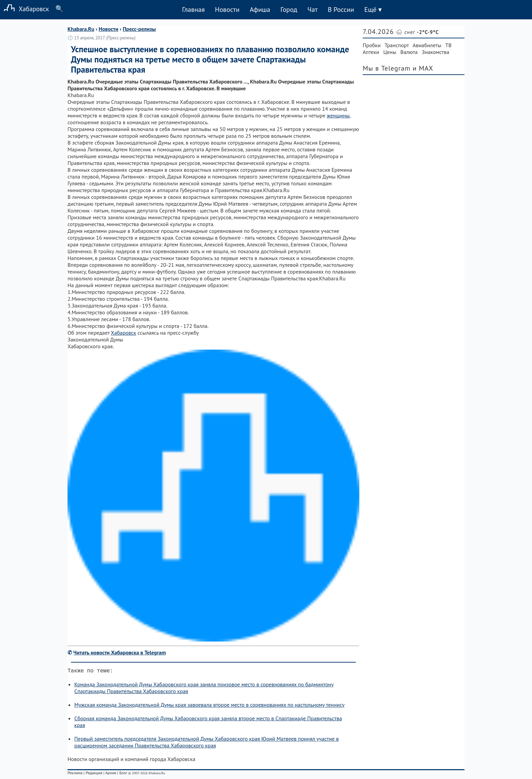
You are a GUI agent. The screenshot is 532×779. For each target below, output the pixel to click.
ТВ (449, 45)
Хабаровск (24, 9)
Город (289, 10)
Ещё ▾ (373, 10)
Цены (390, 52)
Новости (227, 10)
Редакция (94, 774)
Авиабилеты (427, 45)
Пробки (372, 45)
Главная (193, 10)
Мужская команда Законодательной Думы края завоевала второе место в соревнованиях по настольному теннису (210, 706)
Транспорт (397, 45)
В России (341, 10)
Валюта (409, 52)
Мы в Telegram (387, 68)
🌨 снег (417, 32)
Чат (312, 10)
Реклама (75, 774)
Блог (123, 774)
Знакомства (435, 52)
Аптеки (371, 52)
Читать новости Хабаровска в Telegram (120, 652)
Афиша (260, 10)
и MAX (423, 68)
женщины (338, 115)
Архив (111, 774)
